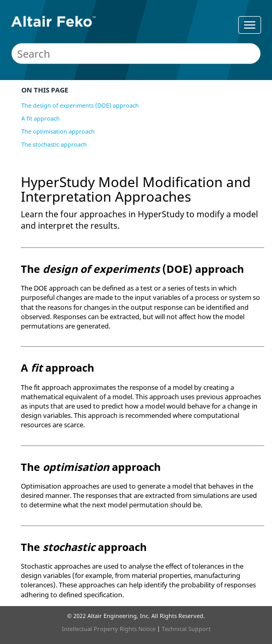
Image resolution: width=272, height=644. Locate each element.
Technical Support (186, 629)
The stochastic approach (54, 144)
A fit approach (41, 118)
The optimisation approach (58, 131)
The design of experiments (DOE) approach (80, 105)
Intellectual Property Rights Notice (109, 629)
